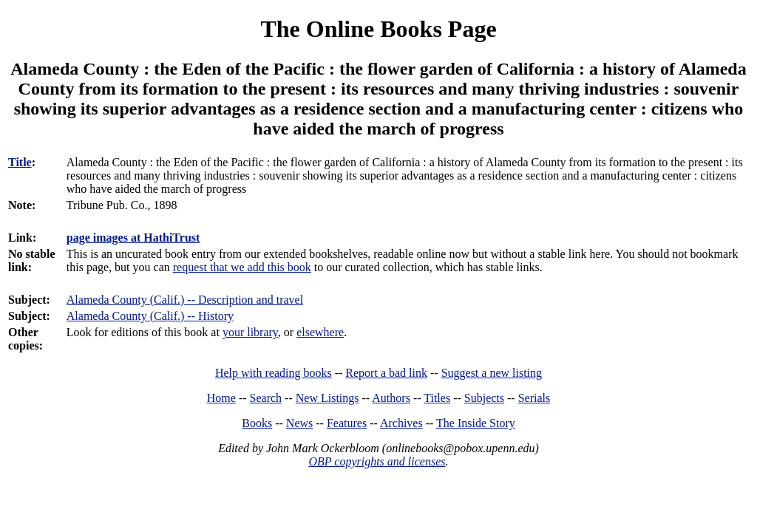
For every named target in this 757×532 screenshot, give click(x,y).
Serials (534, 398)
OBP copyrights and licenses (377, 461)
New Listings (327, 398)
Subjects (484, 398)
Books (257, 423)
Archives (401, 423)
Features (347, 423)
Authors (391, 398)
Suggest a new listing (492, 373)
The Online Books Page (378, 29)
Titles (437, 398)
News (299, 423)
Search (266, 398)
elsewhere (320, 332)
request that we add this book (242, 267)
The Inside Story (476, 423)
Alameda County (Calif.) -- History (150, 316)
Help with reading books (274, 373)
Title (20, 162)
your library (250, 332)
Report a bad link (386, 373)
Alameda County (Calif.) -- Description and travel (185, 300)
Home (221, 398)
